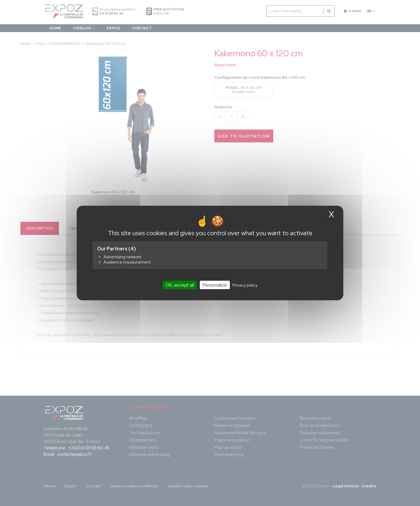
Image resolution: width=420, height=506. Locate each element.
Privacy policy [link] (245, 285)
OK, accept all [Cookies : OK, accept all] (180, 285)
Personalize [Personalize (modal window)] (215, 285)
